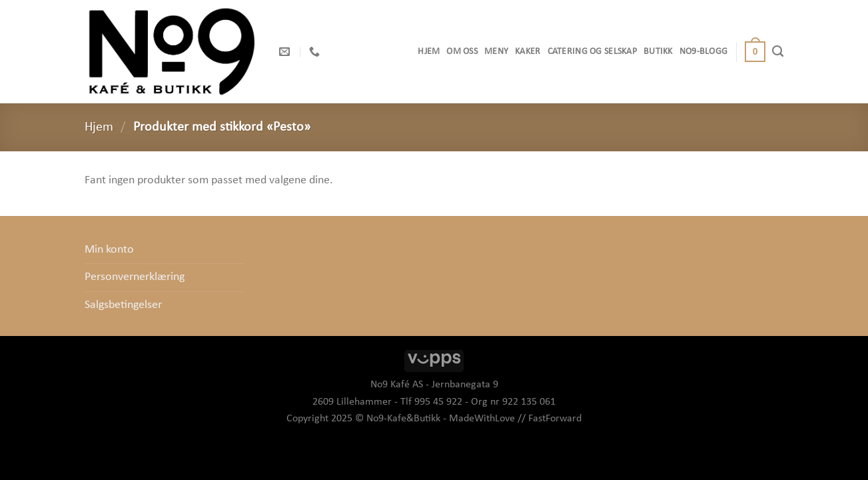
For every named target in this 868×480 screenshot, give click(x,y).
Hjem (429, 52)
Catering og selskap (592, 52)
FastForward (555, 419)
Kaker (528, 52)
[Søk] (778, 51)
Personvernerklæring (135, 277)
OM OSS (462, 52)
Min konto (109, 250)
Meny (496, 52)
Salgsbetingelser (123, 305)
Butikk (658, 52)
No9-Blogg (704, 52)
